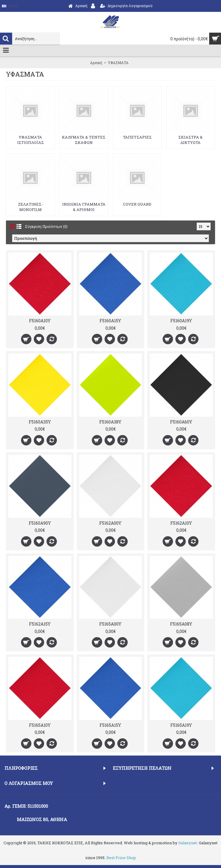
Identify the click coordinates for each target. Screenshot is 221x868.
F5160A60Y (181, 422)
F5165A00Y (110, 624)
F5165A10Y (40, 725)
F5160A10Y (40, 321)
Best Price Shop (121, 858)
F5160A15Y (110, 321)
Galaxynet (188, 843)
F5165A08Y (181, 624)
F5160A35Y (40, 422)
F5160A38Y (110, 422)
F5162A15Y (40, 624)
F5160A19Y (181, 321)
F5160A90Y (40, 523)
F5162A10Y (181, 523)
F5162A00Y (110, 523)
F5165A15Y (110, 725)
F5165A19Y (181, 725)
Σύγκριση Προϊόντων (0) (46, 226)
